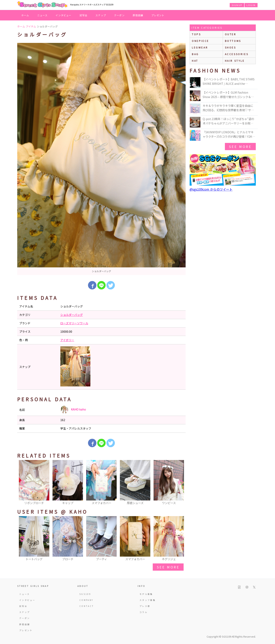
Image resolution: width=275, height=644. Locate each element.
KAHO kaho (73, 410)
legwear (200, 47)
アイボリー (67, 340)
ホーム (25, 15)
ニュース (42, 15)
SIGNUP (237, 5)
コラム (144, 612)
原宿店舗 (138, 15)
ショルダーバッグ (72, 315)
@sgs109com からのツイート (211, 189)
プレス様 (145, 606)
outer (231, 34)
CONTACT (87, 606)
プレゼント (158, 15)
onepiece (200, 41)
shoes (231, 47)
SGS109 (85, 594)
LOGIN (251, 5)
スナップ (101, 15)
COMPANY (86, 600)
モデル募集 (146, 594)
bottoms (233, 41)
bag (195, 54)
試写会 (84, 15)
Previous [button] (22, 483)
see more (168, 567)
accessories (237, 54)
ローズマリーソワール (74, 323)
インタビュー (63, 15)
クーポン (119, 15)
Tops (196, 34)
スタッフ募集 (148, 600)
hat (195, 61)
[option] (101, 159)
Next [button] (181, 483)
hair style (235, 61)
